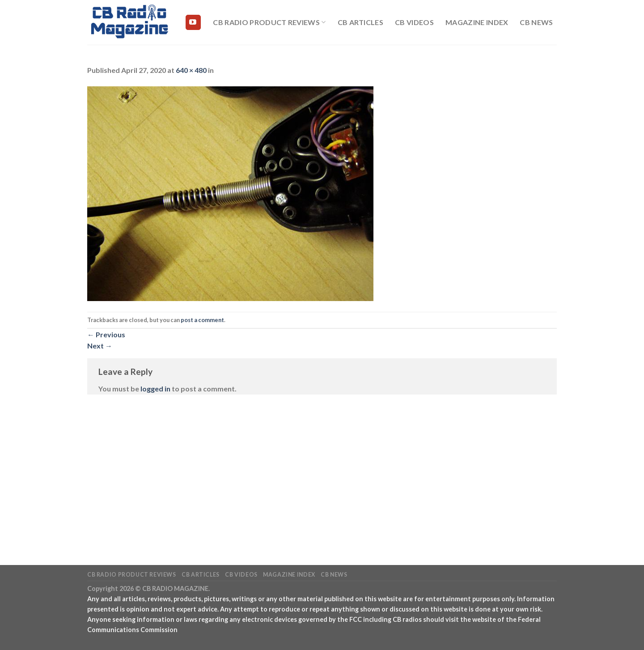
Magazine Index (477, 22)
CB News (536, 22)
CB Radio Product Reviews (269, 22)
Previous (106, 334)
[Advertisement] (322, 467)
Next (100, 346)
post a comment (202, 320)
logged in (155, 389)
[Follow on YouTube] (193, 22)
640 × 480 (191, 70)
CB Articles (361, 22)
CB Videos (414, 22)
